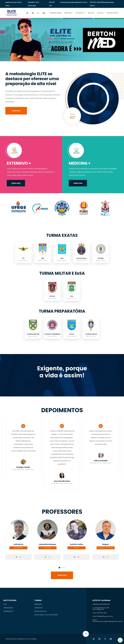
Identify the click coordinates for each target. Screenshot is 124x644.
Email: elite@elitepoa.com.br (103, 616)
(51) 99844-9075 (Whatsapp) (33, 4)
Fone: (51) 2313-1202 (100, 613)
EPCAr (72, 334)
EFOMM (101, 258)
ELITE (5, 604)
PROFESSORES (8, 608)
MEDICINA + (69, 13)
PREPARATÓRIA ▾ (113, 13)
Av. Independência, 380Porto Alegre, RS (101, 609)
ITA (23, 258)
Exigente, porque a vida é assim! (13, 4)
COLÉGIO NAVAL (91, 334)
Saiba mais (16, 111)
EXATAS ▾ (101, 13)
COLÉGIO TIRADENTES (52, 334)
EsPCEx (52, 296)
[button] (59, 568)
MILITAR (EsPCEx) (40, 611)
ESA (72, 296)
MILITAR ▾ (91, 13)
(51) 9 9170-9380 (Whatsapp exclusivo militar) (102, 4)
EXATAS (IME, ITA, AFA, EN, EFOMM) (46, 615)
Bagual (106, 544)
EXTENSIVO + (80, 13)
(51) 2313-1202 (52, 4)
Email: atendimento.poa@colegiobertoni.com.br (108, 621)
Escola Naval (81, 258)
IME (43, 258)
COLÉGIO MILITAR (33, 334)
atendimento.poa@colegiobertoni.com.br (74, 2)
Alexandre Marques (47, 544)
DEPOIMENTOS (8, 611)
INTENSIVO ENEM (56, 13)
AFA (62, 258)
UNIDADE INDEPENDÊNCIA (101, 604)
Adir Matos (18, 544)
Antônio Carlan (77, 544)
